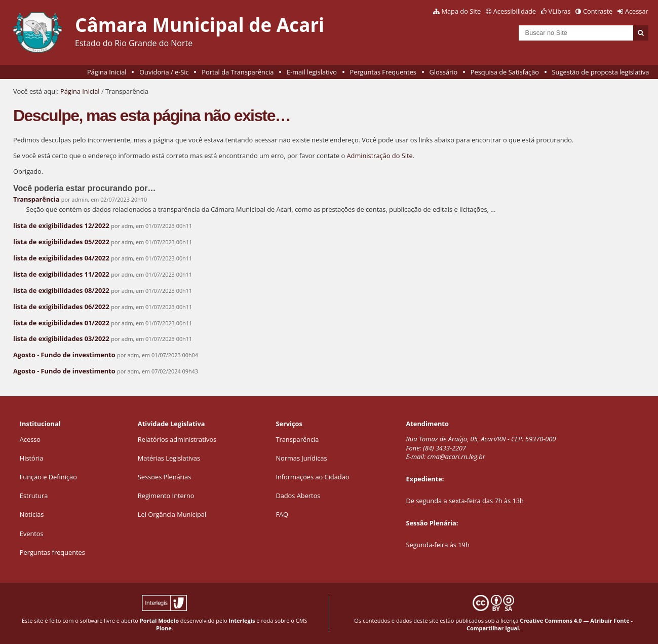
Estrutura (34, 496)
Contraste (598, 11)
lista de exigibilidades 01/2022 (61, 323)
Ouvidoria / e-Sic (164, 72)
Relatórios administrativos (177, 439)
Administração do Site (380, 156)
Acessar (637, 11)
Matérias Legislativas (169, 458)
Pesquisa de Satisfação (505, 72)
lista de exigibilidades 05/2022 (61, 242)
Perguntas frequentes (52, 552)
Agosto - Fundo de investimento (64, 355)
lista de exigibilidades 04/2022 (61, 258)
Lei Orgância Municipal (172, 514)
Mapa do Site (461, 11)
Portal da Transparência (238, 72)
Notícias (32, 514)
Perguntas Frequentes (383, 72)
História (32, 458)
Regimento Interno (166, 496)
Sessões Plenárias (164, 477)
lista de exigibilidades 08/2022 (61, 290)
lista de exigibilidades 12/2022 (61, 225)
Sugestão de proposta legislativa (601, 72)
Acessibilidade (515, 11)
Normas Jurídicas (301, 458)
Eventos (32, 534)
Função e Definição (48, 477)
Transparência (36, 199)
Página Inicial (107, 72)
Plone (164, 628)
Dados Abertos (298, 496)
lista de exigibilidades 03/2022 (61, 338)
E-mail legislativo (312, 72)
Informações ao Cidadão (312, 477)
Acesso (30, 439)
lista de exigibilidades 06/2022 (61, 307)
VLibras (560, 11)
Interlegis (242, 620)
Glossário (444, 72)
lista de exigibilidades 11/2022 (61, 274)
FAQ (282, 514)
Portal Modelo (159, 620)
